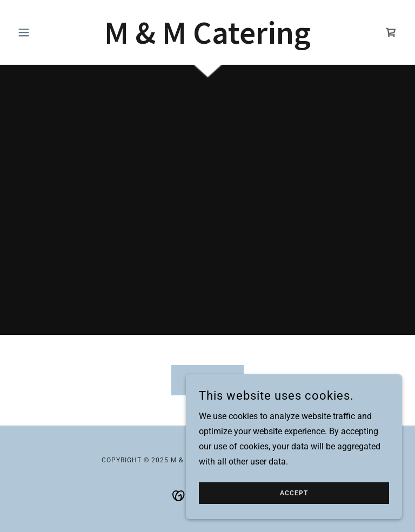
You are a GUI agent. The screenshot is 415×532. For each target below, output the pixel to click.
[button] (42, 32)
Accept (294, 493)
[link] (207, 41)
